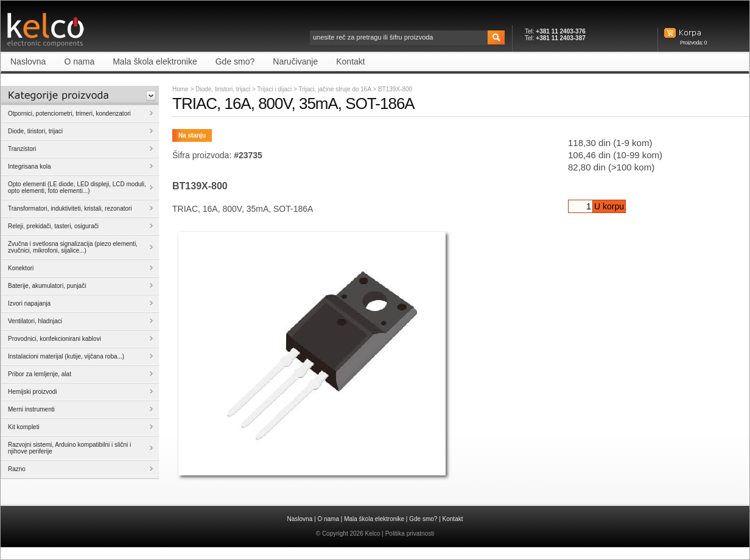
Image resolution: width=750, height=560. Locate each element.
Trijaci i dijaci (275, 89)
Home (180, 89)
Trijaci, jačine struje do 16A (335, 89)
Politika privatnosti (410, 534)
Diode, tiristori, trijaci (223, 89)
